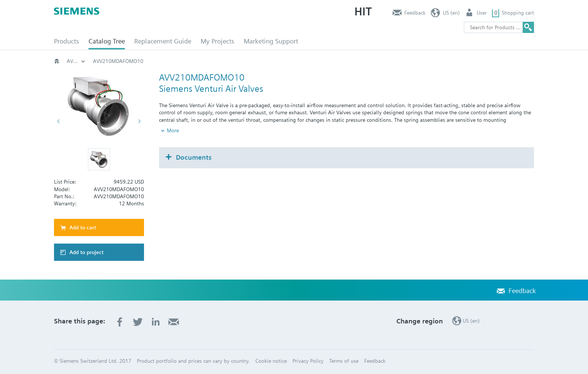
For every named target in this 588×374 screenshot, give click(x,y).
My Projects (217, 41)
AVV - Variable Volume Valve (366, 61)
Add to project (86, 252)
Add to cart (83, 227)
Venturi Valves (301, 61)
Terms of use (344, 361)
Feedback (415, 13)
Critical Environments (245, 61)
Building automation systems (76, 61)
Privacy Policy (308, 361)
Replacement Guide (163, 41)
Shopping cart (518, 13)
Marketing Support (271, 41)
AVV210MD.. (429, 61)
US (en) (451, 13)
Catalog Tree (107, 41)
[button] (99, 159)
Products (67, 41)
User (482, 13)
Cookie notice (271, 361)
